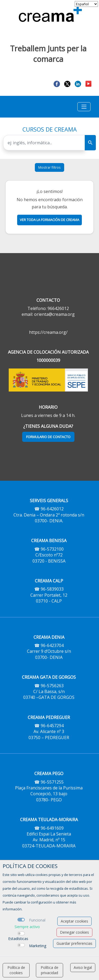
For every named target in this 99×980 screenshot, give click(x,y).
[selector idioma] (86, 4)
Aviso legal (83, 967)
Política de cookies (16, 970)
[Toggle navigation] (84, 107)
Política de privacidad (49, 970)
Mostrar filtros (49, 167)
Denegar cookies (74, 932)
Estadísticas (18, 939)
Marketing (38, 946)
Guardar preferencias (74, 943)
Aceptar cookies (74, 921)
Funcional (37, 920)
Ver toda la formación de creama (49, 220)
